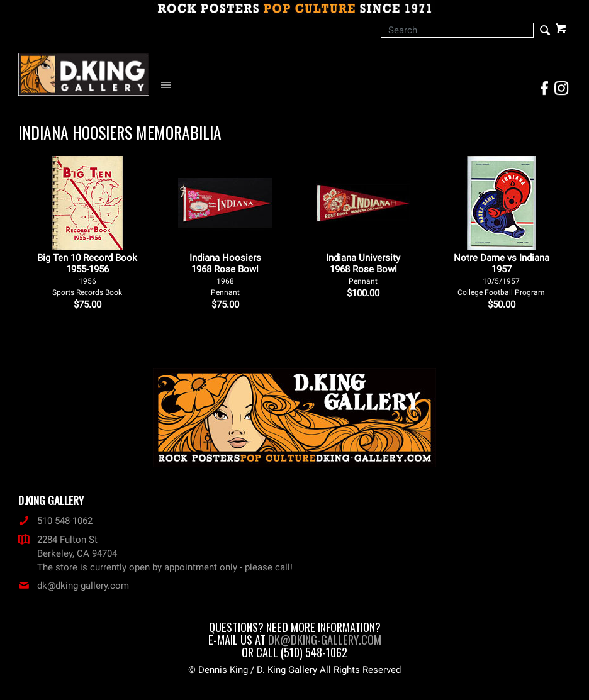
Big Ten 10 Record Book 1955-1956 (87, 275)
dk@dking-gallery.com (74, 586)
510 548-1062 (55, 521)
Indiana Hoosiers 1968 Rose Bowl (225, 275)
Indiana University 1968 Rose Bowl (363, 269)
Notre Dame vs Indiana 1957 (502, 275)
